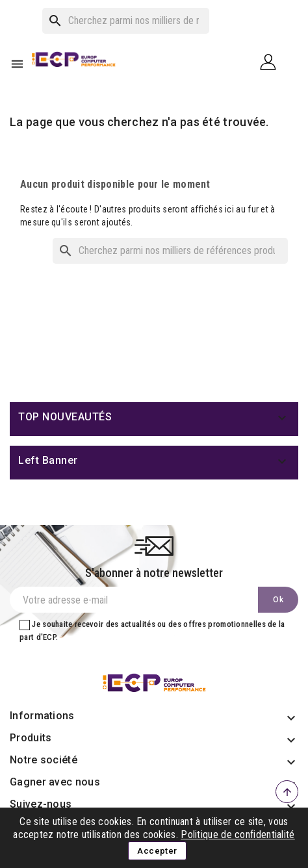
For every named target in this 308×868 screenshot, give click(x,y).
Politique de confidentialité (237, 835)
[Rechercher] (126, 21)
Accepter (157, 851)
